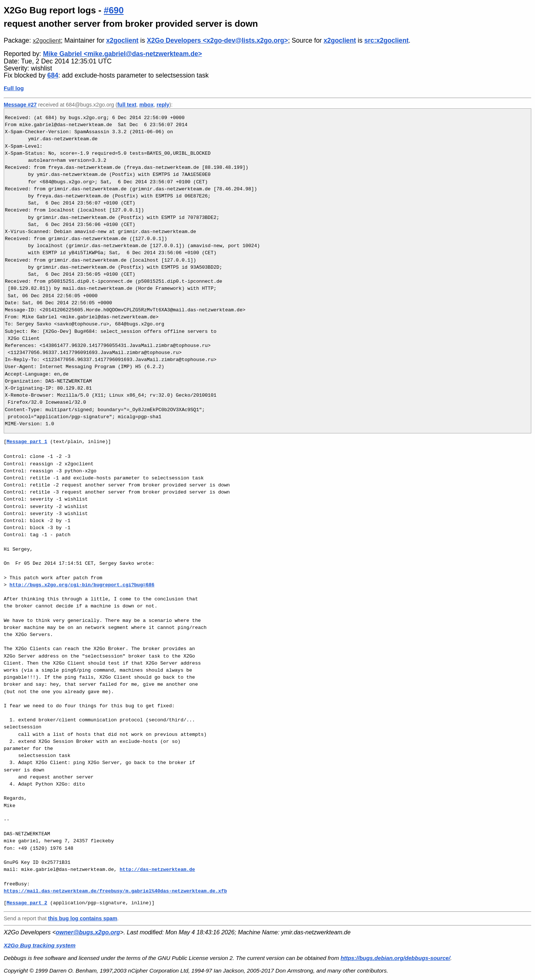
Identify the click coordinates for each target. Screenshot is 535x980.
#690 (114, 10)
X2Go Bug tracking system (40, 945)
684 (53, 75)
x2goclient (47, 41)
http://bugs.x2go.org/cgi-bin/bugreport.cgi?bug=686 (82, 585)
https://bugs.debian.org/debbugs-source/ (395, 958)
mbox (146, 105)
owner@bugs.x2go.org (88, 932)
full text (127, 105)
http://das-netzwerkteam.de (157, 869)
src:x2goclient (386, 40)
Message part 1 (27, 442)
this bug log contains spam (82, 918)
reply (163, 105)
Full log (14, 88)
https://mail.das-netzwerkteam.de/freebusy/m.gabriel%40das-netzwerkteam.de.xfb (115, 891)
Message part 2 (27, 903)
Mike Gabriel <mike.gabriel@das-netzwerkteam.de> (123, 54)
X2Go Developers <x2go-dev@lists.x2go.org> (217, 40)
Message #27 (20, 105)
